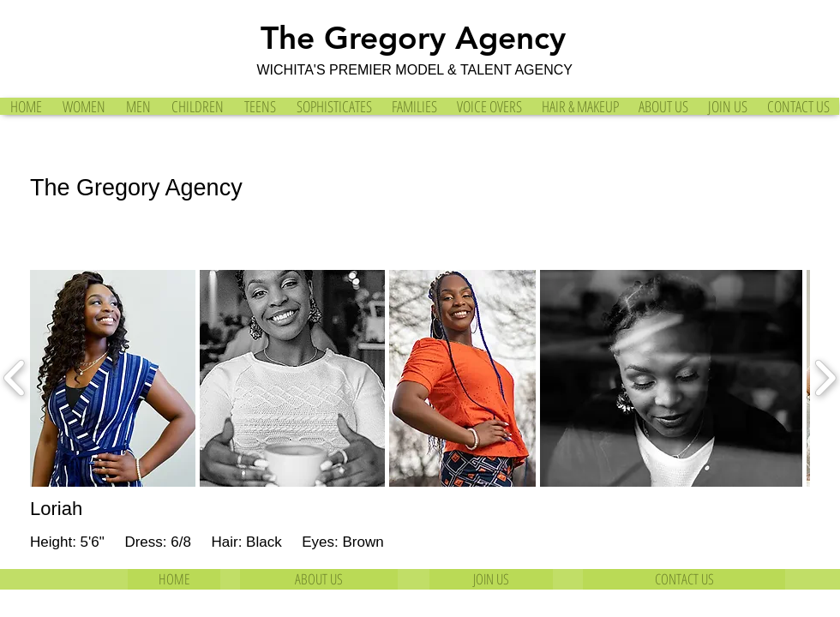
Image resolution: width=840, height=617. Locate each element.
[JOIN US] (491, 579)
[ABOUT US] (319, 579)
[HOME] (174, 579)
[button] (113, 378)
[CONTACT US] (684, 579)
